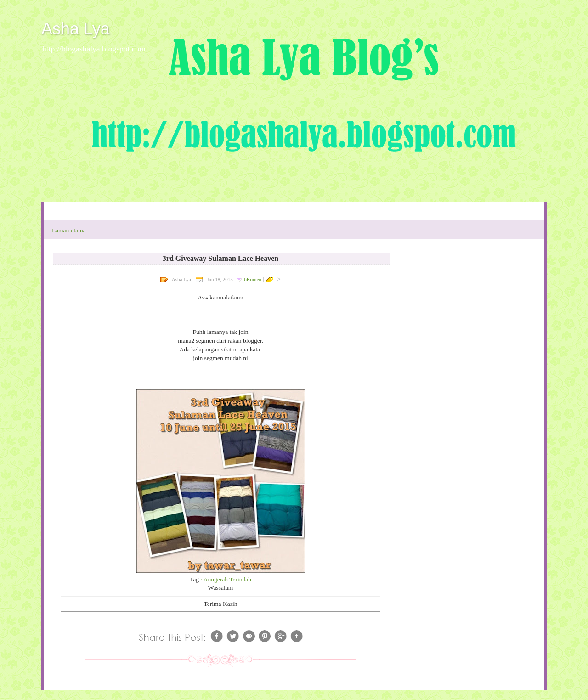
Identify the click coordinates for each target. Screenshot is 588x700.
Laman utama (69, 230)
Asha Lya (76, 29)
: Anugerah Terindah (226, 579)
